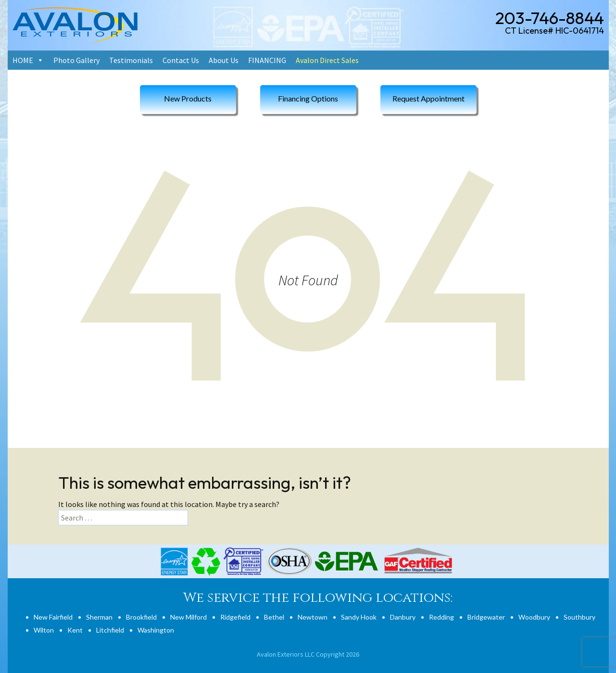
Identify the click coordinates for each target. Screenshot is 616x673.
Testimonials (131, 60)
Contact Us (181, 60)
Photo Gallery (76, 60)
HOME (23, 60)
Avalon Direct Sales (327, 60)
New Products (188, 98)
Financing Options (308, 98)
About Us (224, 60)
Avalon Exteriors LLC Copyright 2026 (308, 654)
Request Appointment (428, 98)
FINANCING (267, 60)
